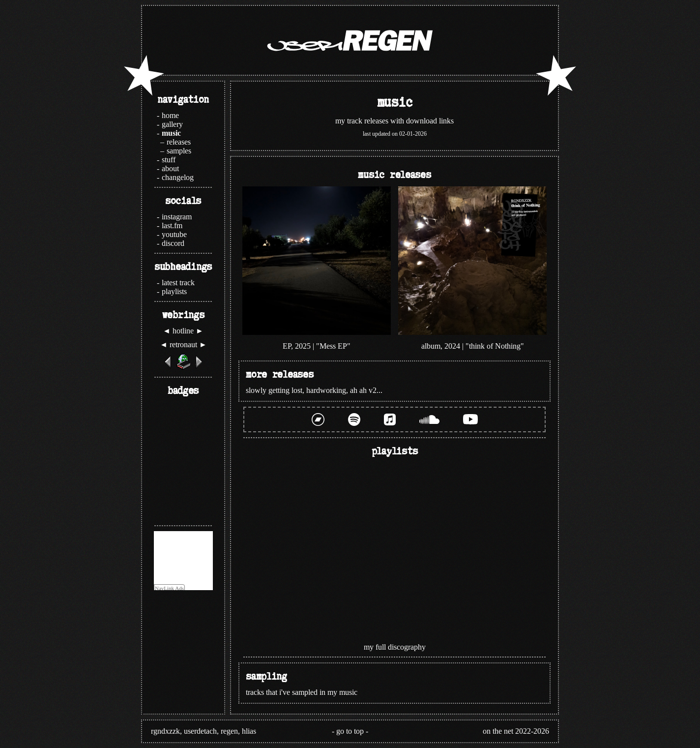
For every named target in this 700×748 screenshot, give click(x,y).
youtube (174, 234)
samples (179, 151)
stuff (169, 160)
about (170, 168)
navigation (183, 99)
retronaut (183, 344)
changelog (178, 177)
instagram (177, 217)
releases (179, 142)
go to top (350, 731)
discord (173, 243)
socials (183, 200)
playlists (174, 291)
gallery (172, 124)
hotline (183, 331)
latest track (178, 283)
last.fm (172, 225)
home (170, 115)
